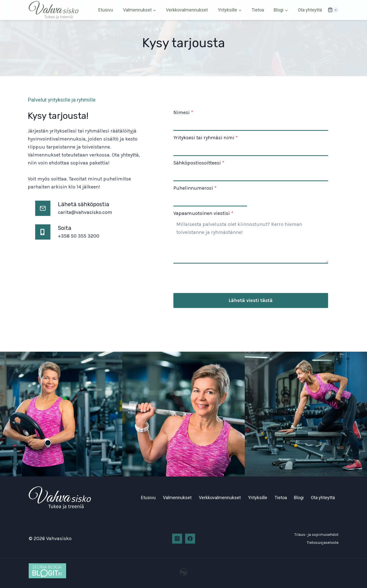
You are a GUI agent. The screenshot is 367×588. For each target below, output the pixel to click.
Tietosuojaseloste (323, 542)
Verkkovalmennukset (187, 10)
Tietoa (258, 10)
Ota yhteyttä (310, 10)
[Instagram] (177, 538)
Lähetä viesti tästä (251, 301)
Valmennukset (177, 497)
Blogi (299, 497)
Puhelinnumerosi (196, 189)
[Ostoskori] (333, 10)
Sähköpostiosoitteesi (200, 163)
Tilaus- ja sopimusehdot (316, 534)
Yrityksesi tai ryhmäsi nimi (207, 138)
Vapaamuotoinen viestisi (204, 214)
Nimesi (184, 113)
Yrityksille (258, 497)
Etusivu (106, 10)
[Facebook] (190, 538)
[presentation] (212, 276)
